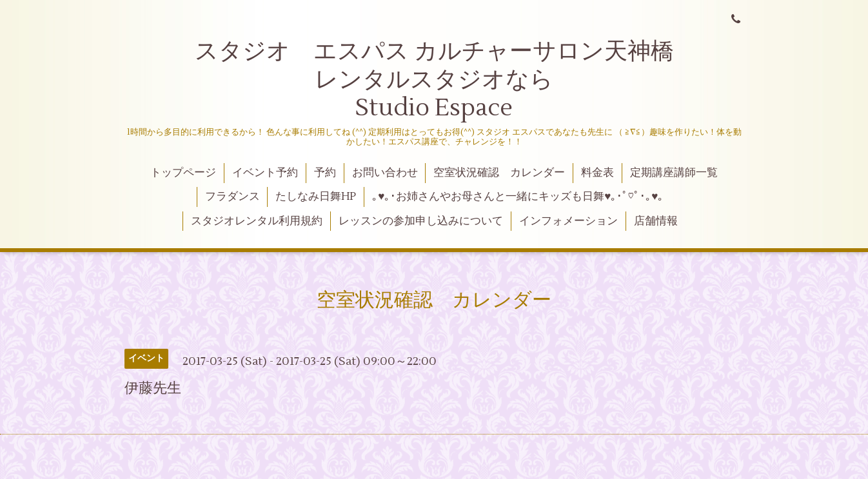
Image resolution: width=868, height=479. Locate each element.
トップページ (183, 173)
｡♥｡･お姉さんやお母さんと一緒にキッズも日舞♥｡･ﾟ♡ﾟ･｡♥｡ (518, 197)
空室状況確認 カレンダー (499, 173)
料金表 (597, 173)
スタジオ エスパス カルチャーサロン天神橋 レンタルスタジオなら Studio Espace (460, 80)
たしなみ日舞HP (316, 197)
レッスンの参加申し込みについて (421, 221)
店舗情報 (656, 221)
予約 (325, 173)
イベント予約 (265, 173)
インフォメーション (568, 221)
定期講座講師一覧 (674, 173)
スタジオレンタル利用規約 (257, 221)
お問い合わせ (385, 173)
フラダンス (232, 197)
